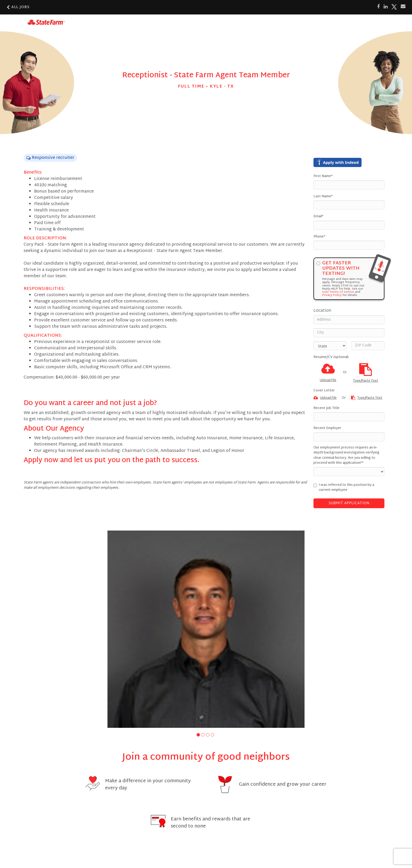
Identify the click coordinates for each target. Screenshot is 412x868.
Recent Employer (327, 428)
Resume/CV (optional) (331, 357)
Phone (319, 237)
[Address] (349, 320)
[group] (206, 629)
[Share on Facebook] (378, 7)
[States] (330, 346)
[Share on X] (394, 7)
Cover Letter (324, 391)
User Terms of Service (338, 292)
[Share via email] (403, 7)
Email (318, 217)
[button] (198, 735)
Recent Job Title (326, 408)
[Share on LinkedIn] (386, 7)
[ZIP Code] (368, 346)
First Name (323, 176)
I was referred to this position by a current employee (344, 488)
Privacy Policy (332, 295)
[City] (349, 333)
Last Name (323, 197)
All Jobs (18, 7)
